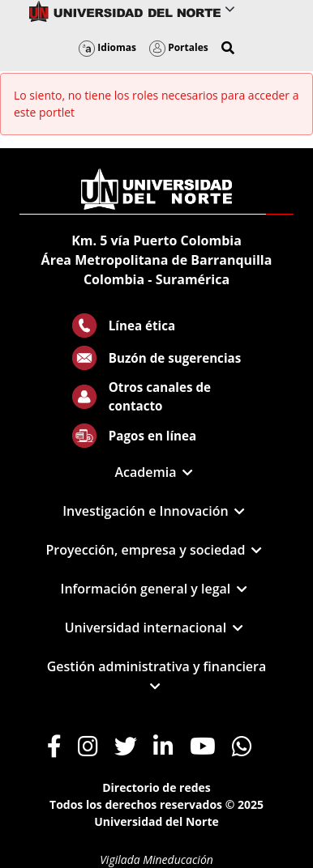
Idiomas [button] (107, 47)
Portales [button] (179, 47)
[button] (228, 48)
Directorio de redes (156, 787)
